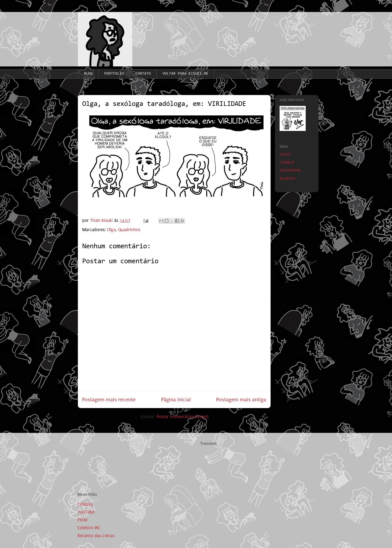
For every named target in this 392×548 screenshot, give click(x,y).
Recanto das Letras (96, 536)
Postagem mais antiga (241, 399)
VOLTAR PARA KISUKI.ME (185, 74)
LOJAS (285, 154)
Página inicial (176, 399)
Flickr (83, 520)
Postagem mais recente (109, 399)
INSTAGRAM (290, 170)
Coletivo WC (89, 528)
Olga (111, 230)
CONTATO (143, 74)
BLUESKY (288, 178)
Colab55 (86, 504)
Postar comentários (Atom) (183, 417)
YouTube (86, 512)
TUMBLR (287, 162)
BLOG (88, 74)
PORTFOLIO (114, 74)
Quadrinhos (129, 230)
